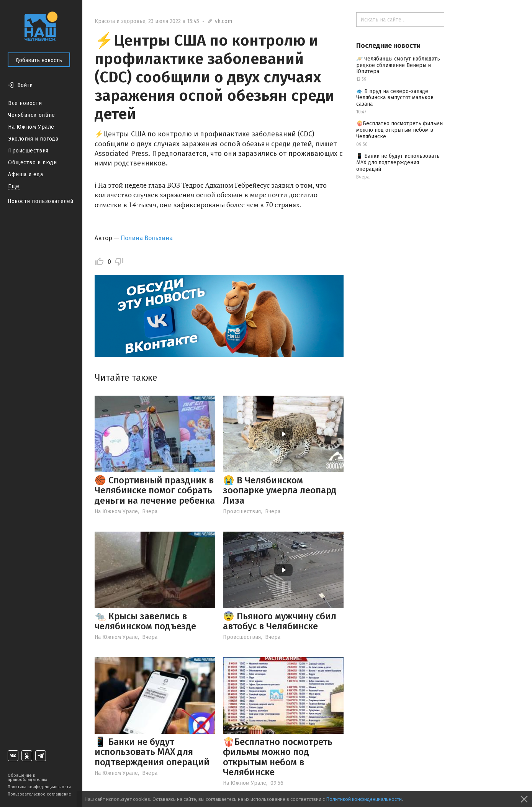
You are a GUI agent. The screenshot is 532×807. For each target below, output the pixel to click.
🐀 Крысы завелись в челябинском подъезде (145, 621)
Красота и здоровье (120, 21)
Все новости (25, 103)
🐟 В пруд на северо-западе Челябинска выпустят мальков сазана (395, 98)
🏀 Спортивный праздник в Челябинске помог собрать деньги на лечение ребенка (155, 490)
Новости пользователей (41, 201)
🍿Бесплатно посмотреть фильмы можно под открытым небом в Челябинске (278, 757)
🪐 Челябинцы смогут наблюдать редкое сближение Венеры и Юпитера (398, 65)
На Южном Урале (31, 127)
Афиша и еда (25, 174)
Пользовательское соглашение (39, 794)
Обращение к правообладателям (27, 778)
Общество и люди (32, 163)
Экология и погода (33, 139)
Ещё (14, 186)
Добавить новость (39, 60)
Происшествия (28, 151)
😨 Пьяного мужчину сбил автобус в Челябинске (280, 621)
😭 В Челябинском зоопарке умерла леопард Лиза (280, 490)
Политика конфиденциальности (39, 787)
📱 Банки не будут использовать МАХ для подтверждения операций (152, 752)
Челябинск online (32, 115)
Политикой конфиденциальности (364, 799)
